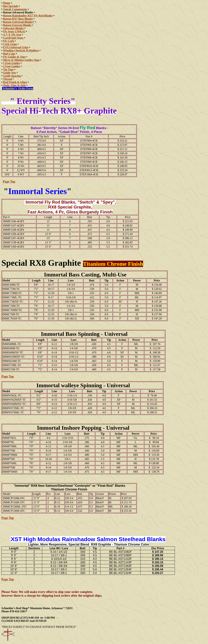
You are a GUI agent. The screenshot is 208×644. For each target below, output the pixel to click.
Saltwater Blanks (13, 28)
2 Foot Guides (12, 66)
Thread (7, 79)
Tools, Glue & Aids (14, 85)
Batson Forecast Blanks (17, 25)
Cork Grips (10, 44)
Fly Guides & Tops (14, 57)
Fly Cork (9, 41)
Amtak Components (15, 9)
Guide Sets (10, 73)
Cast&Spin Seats (13, 38)
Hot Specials (11, 6)
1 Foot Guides (12, 63)
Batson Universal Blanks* (19, 22)
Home (7, 3)
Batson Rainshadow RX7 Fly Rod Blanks (28, 16)
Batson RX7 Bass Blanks (18, 19)
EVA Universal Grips (16, 47)
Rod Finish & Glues (15, 82)
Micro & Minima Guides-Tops (21, 60)
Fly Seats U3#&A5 (14, 31)
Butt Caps (9, 54)
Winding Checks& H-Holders (21, 50)
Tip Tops (8, 69)
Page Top (9, 182)
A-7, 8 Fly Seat (12, 35)
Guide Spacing (12, 76)
